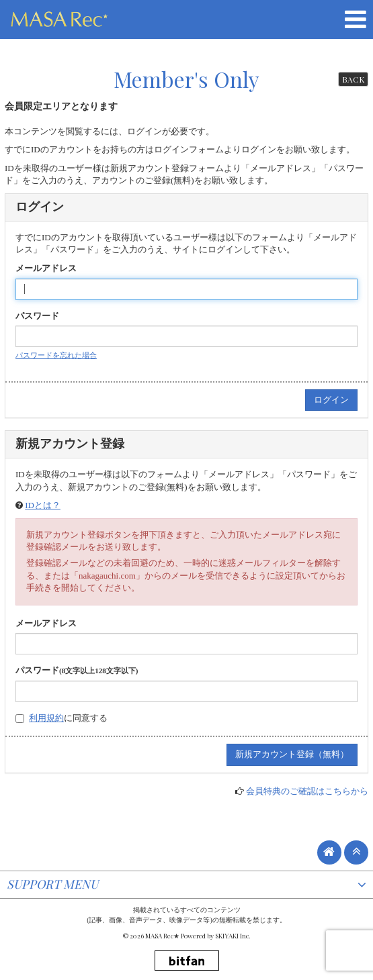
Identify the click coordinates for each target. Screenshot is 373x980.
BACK (353, 79)
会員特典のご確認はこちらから (307, 791)
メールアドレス (46, 268)
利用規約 (46, 718)
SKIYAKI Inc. (233, 936)
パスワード (37, 316)
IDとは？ (43, 505)
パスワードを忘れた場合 (56, 355)
